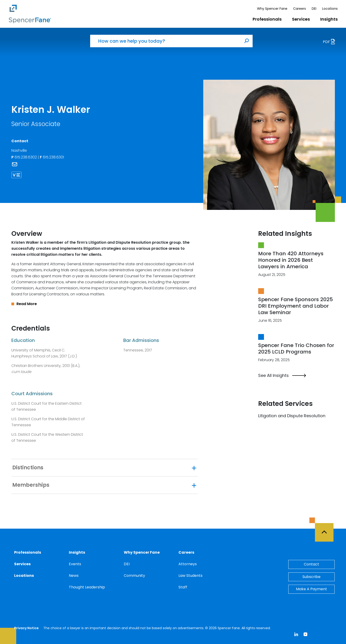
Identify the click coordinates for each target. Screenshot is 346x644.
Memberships (31, 485)
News (74, 576)
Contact (311, 564)
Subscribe (311, 577)
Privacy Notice (26, 628)
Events (75, 564)
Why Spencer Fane (272, 9)
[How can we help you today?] (165, 41)
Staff (183, 587)
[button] (105, 304)
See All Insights (282, 376)
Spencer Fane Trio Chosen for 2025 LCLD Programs (296, 349)
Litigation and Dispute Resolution (292, 416)
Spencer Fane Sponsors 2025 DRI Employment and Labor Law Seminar (295, 306)
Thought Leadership (87, 587)
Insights (329, 19)
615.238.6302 (25, 157)
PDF (330, 42)
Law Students (190, 576)
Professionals (267, 19)
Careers (300, 9)
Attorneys (188, 564)
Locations (330, 9)
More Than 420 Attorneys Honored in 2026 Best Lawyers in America (291, 260)
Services (301, 19)
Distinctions (28, 468)
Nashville (19, 150)
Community (134, 576)
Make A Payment (311, 589)
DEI (314, 9)
